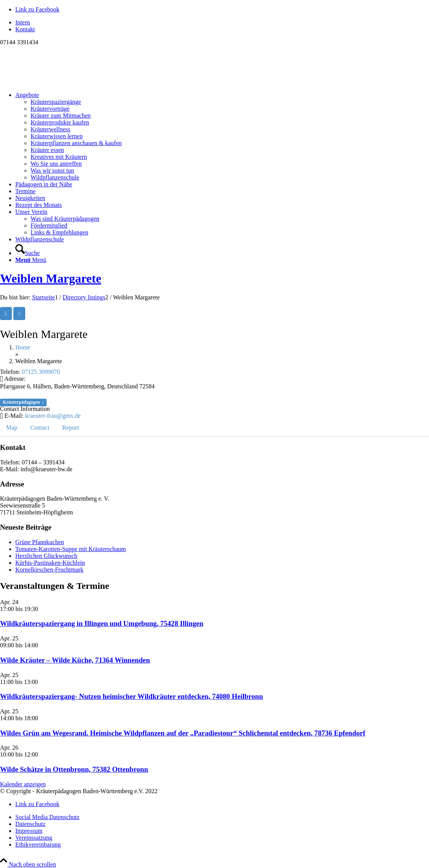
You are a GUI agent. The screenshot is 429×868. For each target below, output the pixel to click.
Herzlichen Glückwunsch (46, 556)
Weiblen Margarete (51, 278)
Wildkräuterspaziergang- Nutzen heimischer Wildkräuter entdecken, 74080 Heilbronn (131, 696)
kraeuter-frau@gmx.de (53, 416)
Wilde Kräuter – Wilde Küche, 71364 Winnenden (75, 660)
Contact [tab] (40, 428)
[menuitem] (222, 23)
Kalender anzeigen (23, 784)
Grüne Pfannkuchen (40, 542)
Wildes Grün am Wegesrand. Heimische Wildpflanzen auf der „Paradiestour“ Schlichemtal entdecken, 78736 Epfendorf (183, 733)
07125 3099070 (41, 372)
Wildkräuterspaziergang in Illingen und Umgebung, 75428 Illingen (102, 623)
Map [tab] (12, 428)
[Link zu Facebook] (37, 9)
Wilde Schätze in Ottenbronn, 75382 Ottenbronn (74, 769)
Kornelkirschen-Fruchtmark (49, 570)
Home (23, 347)
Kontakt (25, 29)
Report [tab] (71, 428)
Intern (23, 22)
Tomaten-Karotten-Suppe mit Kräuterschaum (70, 549)
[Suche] (28, 253)
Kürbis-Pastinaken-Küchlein (50, 563)
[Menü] (31, 260)
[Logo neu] (57, 82)
